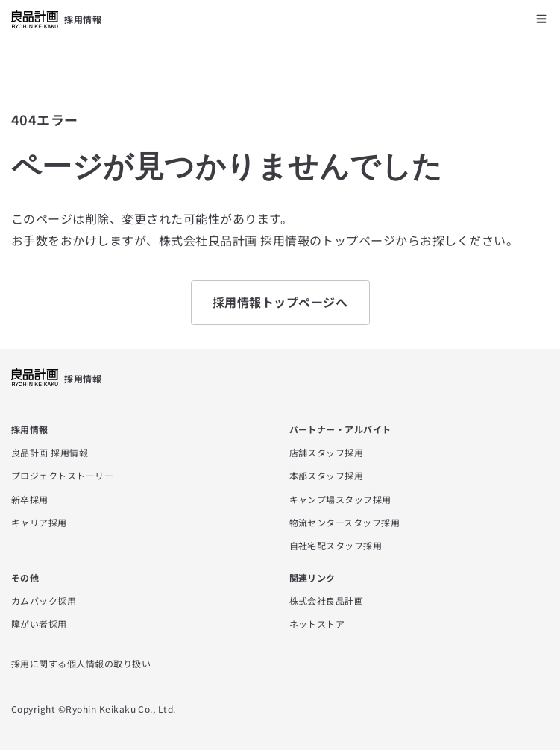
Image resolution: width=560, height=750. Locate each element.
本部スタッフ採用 (327, 475)
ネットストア (317, 624)
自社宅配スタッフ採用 (336, 545)
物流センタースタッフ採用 (345, 522)
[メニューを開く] (541, 19)
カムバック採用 (44, 601)
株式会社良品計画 (327, 601)
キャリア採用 (39, 522)
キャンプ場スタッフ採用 (340, 499)
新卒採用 (30, 499)
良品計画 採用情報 (50, 452)
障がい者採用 (39, 624)
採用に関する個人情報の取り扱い (81, 664)
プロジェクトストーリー (62, 475)
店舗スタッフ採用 (327, 452)
